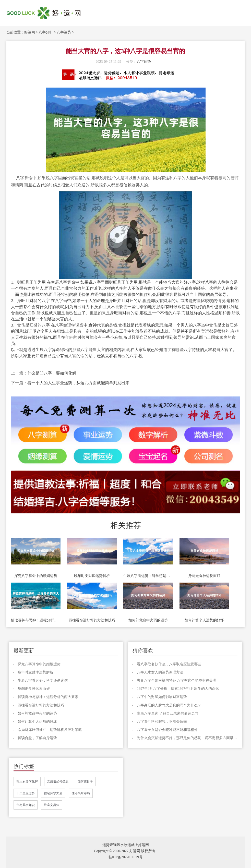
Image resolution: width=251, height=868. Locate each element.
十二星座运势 (26, 793)
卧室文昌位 (52, 805)
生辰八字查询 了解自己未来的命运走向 (168, 713)
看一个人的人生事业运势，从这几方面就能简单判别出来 (78, 383)
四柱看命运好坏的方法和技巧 (92, 620)
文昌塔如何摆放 (58, 781)
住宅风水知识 (26, 805)
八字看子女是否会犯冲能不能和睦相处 (167, 730)
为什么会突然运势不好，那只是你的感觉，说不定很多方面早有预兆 (187, 738)
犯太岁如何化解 (27, 781)
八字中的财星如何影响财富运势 (162, 697)
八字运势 (64, 32)
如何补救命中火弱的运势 (148, 620)
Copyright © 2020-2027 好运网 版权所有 (125, 851)
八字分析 (46, 32)
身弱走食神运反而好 (204, 576)
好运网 (30, 32)
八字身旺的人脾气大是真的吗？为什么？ (169, 705)
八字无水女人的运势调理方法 (160, 672)
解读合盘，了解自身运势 (37, 738)
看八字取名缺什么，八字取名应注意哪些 (169, 664)
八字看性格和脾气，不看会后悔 (162, 722)
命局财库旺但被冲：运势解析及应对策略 (50, 730)
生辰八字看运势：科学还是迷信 (148, 576)
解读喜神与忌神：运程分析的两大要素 (36, 620)
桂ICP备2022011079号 (126, 857)
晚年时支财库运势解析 (92, 576)
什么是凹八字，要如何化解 (52, 373)
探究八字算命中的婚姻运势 (36, 576)
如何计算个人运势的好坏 (204, 620)
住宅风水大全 (53, 793)
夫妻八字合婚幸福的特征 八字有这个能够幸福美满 (177, 680)
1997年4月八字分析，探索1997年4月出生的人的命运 (178, 689)
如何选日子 (85, 781)
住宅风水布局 (81, 793)
